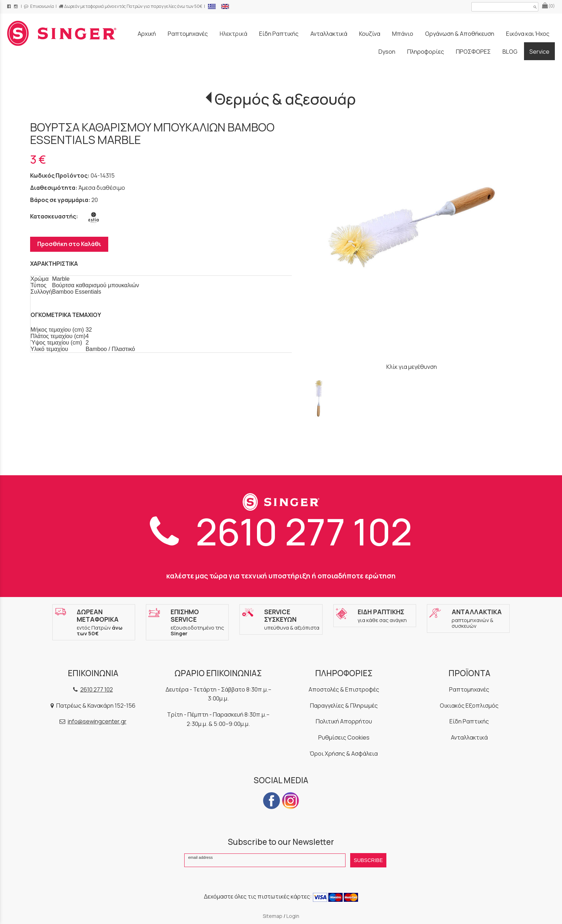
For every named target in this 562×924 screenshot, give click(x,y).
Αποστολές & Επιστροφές (344, 689)
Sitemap (273, 916)
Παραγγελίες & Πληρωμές (344, 706)
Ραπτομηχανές (469, 689)
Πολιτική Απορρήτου (344, 721)
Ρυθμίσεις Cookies (344, 737)
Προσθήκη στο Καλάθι (69, 244)
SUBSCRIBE (368, 860)
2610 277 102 (281, 531)
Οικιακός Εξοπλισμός (469, 706)
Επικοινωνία (39, 6)
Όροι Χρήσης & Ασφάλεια (344, 754)
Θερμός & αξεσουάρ (285, 99)
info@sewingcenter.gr (97, 721)
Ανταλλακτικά (469, 737)
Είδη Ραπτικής (469, 721)
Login (293, 916)
